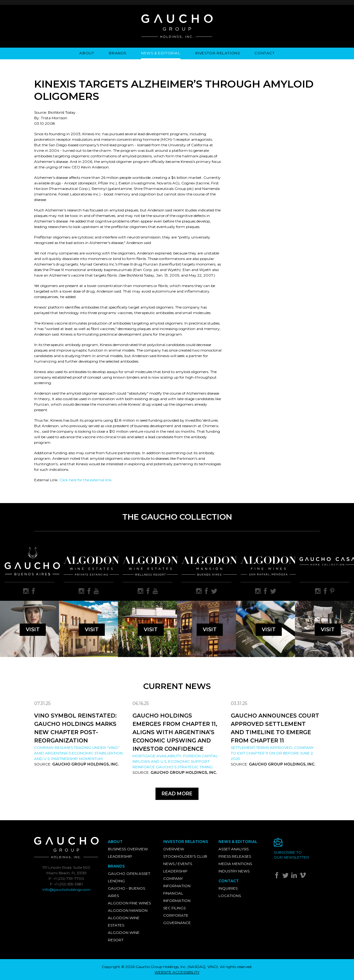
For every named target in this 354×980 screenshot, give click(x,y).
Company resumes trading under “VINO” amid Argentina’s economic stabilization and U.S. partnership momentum (78, 753)
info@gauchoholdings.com (67, 889)
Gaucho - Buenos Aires (126, 892)
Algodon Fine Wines (129, 903)
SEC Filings (174, 908)
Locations (230, 896)
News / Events (178, 864)
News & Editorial (161, 53)
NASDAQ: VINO (203, 967)
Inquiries (228, 888)
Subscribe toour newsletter (291, 855)
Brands (118, 53)
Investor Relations (218, 53)
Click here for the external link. (86, 480)
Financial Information (177, 897)
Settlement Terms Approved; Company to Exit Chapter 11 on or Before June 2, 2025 (272, 753)
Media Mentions (235, 864)
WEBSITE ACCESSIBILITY (177, 972)
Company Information (177, 882)
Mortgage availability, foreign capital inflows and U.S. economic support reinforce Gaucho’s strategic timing (175, 761)
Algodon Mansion (128, 910)
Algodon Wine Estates (124, 921)
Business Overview (128, 849)
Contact (264, 53)
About (87, 53)
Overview (174, 849)
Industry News (234, 871)
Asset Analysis (234, 849)
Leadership (120, 856)
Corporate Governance (177, 919)
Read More (177, 794)
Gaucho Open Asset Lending (129, 877)
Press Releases (235, 856)
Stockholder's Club (185, 856)
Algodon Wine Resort (124, 936)
